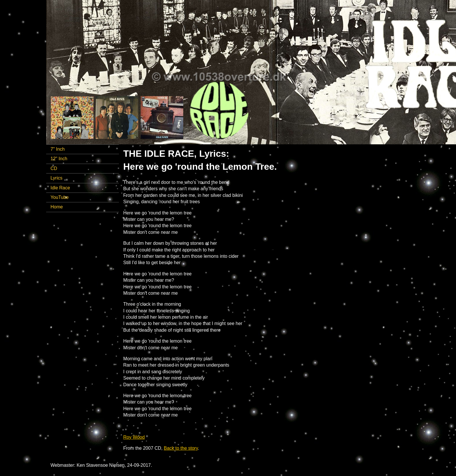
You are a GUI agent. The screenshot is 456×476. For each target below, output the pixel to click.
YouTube (60, 197)
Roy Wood (134, 437)
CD (54, 168)
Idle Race (60, 188)
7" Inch (58, 149)
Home (57, 207)
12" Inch (59, 159)
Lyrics (56, 178)
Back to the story (181, 448)
